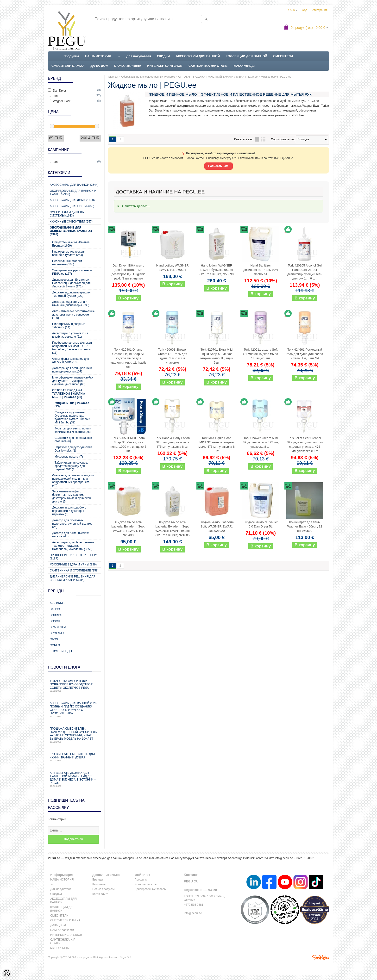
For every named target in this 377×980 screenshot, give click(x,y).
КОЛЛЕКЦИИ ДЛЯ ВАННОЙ (246, 56)
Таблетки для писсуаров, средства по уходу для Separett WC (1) (71, 466)
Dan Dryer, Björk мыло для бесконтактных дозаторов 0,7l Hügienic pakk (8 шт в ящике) (129, 272)
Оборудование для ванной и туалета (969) (73, 192)
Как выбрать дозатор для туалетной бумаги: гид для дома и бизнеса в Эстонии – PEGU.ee (74, 779)
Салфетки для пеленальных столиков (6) (74, 440)
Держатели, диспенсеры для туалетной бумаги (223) (71, 294)
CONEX (55, 645)
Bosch (55, 621)
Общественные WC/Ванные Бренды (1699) (71, 244)
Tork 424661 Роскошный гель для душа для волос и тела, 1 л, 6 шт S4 (305, 354)
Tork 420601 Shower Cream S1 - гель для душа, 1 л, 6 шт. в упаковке (173, 356)
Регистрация (319, 10)
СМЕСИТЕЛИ (283, 56)
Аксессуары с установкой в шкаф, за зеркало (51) (70, 335)
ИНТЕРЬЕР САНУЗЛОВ (165, 66)
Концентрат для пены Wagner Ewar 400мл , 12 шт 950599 (305, 526)
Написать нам (219, 166)
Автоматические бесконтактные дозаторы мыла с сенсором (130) (73, 315)
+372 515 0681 (194, 905)
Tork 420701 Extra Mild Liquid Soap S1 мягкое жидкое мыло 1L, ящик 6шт (217, 356)
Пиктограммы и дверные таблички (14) (69, 326)
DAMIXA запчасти (128, 66)
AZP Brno (57, 603)
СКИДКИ (163, 56)
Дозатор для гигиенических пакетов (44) (70, 535)
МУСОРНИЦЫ (244, 66)
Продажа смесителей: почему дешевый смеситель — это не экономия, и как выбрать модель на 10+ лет (74, 735)
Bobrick (56, 615)
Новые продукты (103, 889)
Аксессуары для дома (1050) (72, 200)
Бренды (97, 880)
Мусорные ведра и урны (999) (73, 564)
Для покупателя (139, 56)
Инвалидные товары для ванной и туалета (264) (69, 253)
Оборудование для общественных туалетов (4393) (71, 231)
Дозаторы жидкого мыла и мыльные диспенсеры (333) (71, 304)
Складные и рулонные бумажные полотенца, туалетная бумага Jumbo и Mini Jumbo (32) (72, 417)
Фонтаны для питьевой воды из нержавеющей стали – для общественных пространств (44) (73, 480)
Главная (113, 77)
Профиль (141, 880)
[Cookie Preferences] (7, 973)
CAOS (54, 639)
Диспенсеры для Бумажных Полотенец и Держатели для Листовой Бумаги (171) (71, 283)
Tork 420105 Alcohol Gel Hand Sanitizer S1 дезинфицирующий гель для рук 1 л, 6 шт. (305, 272)
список (257, 139)
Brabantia (58, 627)
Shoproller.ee (321, 957)
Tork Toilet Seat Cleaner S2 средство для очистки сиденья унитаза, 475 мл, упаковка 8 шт (305, 444)
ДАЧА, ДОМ (99, 66)
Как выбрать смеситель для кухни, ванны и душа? (74, 757)
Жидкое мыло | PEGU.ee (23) (72, 405)
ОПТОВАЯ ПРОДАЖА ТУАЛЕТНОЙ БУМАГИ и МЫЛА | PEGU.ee (218, 77)
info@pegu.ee (284, 858)
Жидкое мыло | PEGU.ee (276, 77)
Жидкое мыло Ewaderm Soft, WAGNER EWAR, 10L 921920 (217, 526)
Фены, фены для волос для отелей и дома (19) (71, 360)
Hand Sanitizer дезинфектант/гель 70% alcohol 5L (261, 270)
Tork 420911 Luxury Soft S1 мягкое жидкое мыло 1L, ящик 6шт (261, 354)
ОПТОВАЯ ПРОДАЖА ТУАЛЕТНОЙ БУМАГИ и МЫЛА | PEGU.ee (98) (69, 394)
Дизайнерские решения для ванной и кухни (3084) (73, 578)
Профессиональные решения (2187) (74, 557)
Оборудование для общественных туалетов (148, 77)
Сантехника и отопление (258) (74, 571)
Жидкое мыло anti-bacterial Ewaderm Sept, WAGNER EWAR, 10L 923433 (128, 529)
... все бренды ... (63, 651)
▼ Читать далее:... (135, 206)
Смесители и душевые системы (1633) (68, 214)
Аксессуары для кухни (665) (72, 206)
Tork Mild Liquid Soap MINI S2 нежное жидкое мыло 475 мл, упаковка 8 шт (217, 444)
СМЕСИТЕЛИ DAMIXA (68, 66)
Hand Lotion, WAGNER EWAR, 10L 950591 (173, 268)
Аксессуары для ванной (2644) (74, 185)
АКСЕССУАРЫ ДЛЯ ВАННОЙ (198, 56)
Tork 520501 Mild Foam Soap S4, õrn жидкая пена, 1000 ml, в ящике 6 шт (129, 444)
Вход (304, 10)
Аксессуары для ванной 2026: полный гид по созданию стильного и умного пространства (74, 710)
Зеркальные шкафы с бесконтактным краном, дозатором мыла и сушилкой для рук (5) (71, 496)
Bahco (55, 609)
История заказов (146, 884)
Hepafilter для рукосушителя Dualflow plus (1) (73, 449)
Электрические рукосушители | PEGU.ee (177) (73, 272)
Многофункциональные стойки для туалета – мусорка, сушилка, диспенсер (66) (73, 381)
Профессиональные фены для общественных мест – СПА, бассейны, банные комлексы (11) (73, 348)
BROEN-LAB (58, 633)
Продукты (71, 56)
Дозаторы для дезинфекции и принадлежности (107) (72, 370)
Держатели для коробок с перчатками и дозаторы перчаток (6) (69, 511)
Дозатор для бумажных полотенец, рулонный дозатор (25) (72, 524)
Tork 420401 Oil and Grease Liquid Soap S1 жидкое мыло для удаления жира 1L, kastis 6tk (128, 358)
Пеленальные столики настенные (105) (67, 263)
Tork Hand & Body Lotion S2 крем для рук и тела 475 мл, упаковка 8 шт (172, 442)
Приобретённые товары (150, 889)
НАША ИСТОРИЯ (98, 56)
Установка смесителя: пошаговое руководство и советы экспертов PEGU (74, 686)
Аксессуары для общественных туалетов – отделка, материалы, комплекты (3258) (73, 546)
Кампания (99, 884)
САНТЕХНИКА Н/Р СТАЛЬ (208, 66)
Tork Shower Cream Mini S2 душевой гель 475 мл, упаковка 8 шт (261, 442)
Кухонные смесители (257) (71, 222)
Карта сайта (100, 894)
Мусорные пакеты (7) (69, 457)
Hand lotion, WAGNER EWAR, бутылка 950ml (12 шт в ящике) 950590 (217, 270)
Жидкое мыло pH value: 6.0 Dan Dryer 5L (261, 524)
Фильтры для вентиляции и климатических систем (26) (73, 430)
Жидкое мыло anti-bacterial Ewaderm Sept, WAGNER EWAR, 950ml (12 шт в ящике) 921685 (173, 529)
